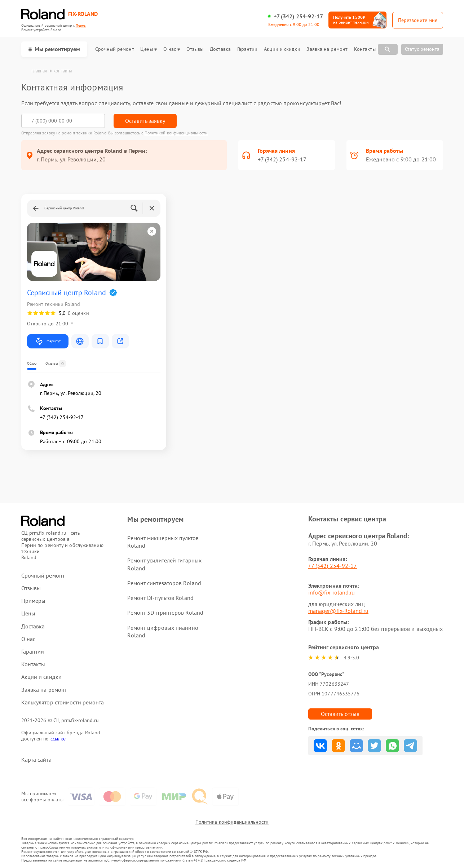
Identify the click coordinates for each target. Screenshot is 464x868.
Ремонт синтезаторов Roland (164, 583)
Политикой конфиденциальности (176, 133)
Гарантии (248, 49)
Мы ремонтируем (54, 49)
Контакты (365, 49)
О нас (172, 49)
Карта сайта (36, 760)
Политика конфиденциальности (232, 822)
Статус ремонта (422, 49)
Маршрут (48, 341)
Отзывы (195, 49)
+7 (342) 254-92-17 (299, 16)
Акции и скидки (282, 49)
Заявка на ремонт (327, 49)
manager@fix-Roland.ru (338, 611)
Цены (148, 49)
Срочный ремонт (114, 49)
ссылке (58, 739)
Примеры (34, 601)
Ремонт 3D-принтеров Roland (165, 613)
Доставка (220, 49)
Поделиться (320, 746)
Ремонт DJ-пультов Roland (160, 598)
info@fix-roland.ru (332, 592)
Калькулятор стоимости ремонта (63, 702)
